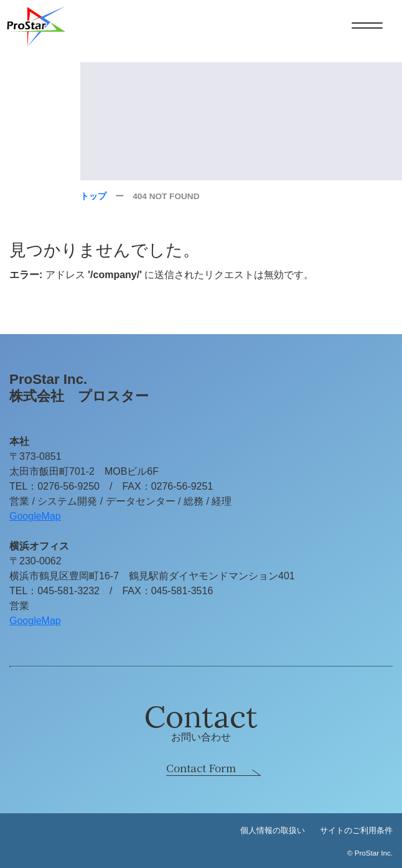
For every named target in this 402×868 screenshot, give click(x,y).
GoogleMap (35, 516)
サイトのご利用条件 (356, 831)
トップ (93, 196)
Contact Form (201, 768)
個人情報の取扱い (273, 831)
